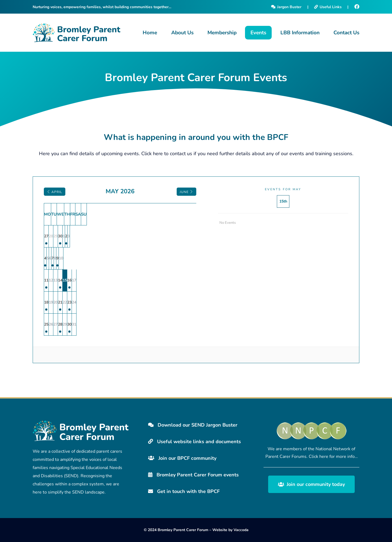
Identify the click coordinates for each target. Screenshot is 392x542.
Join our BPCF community (182, 458)
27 (55, 236)
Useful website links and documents (195, 442)
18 (55, 302)
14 (120, 280)
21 (120, 302)
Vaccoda (241, 530)
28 (120, 324)
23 (164, 302)
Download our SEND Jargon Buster (193, 425)
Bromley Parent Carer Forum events (193, 475)
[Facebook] (357, 7)
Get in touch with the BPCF (184, 491)
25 (55, 324)
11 (55, 280)
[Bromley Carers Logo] (76, 33)
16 (164, 280)
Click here (152, 154)
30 (120, 236)
